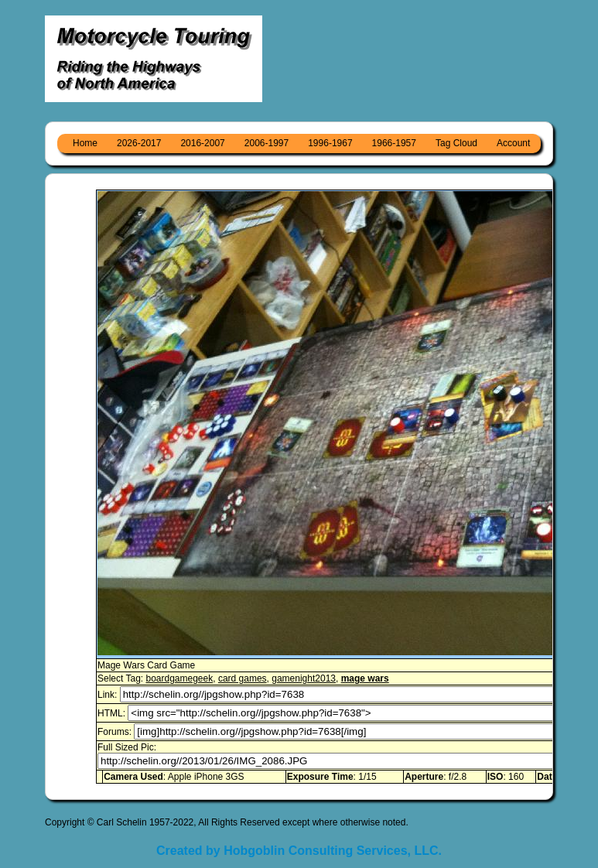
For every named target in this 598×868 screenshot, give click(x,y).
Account (513, 143)
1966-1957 (394, 143)
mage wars (365, 678)
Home (85, 143)
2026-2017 (139, 143)
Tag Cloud (456, 143)
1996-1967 (330, 143)
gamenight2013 (304, 678)
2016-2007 (202, 143)
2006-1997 (267, 143)
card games (243, 678)
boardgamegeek (179, 678)
